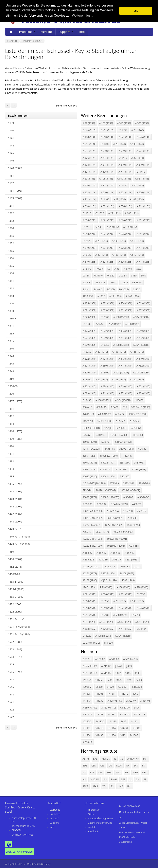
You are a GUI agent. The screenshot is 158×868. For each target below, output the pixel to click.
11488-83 (138, 435)
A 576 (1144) (107, 172)
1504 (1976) (15, 657)
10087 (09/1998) (137, 414)
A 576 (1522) (107, 629)
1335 (11, 333)
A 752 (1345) (125, 393)
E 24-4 (86, 289)
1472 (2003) (15, 612)
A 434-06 (145, 701)
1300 (11, 258)
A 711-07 (106, 666)
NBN (135, 773)
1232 (11, 243)
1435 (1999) (15, 484)
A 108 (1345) (119, 379)
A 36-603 (115, 553)
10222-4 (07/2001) (117, 539)
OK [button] (136, 11)
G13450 (87, 400)
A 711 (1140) (89, 144)
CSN (94, 766)
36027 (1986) (90, 476)
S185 (134, 276)
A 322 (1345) (89, 386)
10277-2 (87, 721)
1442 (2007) (15, 491)
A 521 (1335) (89, 338)
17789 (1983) (139, 470)
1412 (11, 416)
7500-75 (141, 511)
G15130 (141, 594)
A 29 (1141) (119, 144)
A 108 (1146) (89, 192)
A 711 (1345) (107, 393)
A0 (109, 269)
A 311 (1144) (107, 165)
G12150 (87, 269)
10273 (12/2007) (114, 525)
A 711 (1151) (143, 206)
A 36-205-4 (113, 511)
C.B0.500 (137, 687)
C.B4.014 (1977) (119, 504)
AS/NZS (106, 759)
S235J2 (137, 289)
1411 (11, 409)
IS (115, 759)
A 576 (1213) (125, 248)
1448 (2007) (15, 521)
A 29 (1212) (113, 227)
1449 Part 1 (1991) (19, 537)
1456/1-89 (14, 574)
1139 (11, 123)
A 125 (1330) (89, 303)
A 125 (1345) (137, 379)
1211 (11, 206)
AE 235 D (137, 283)
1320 (11, 303)
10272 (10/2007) (92, 525)
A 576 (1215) (125, 262)
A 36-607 (129, 553)
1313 (11, 296)
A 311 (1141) (89, 151)
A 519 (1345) (125, 386)
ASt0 (139, 269)
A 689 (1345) (89, 393)
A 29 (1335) (115, 324)
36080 (99, 687)
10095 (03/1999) (109, 456)
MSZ (118, 773)
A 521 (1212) (107, 234)
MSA (109, 773)
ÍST (84, 773)
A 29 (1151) (119, 199)
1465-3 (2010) (16, 597)
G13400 (105, 373)
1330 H (12, 318)
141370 (112, 721)
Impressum (94, 810)
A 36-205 (128, 497)
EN (128, 766)
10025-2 (87, 687)
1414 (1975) (15, 431)
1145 (11, 153)
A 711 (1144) (125, 172)
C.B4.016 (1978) (124, 442)
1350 (11, 379)
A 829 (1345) (143, 393)
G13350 (105, 345)
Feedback (93, 831)
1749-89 (103, 560)
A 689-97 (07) (90, 708)
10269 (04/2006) (116, 546)
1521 (11, 702)
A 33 (117, 269)
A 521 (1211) (107, 220)
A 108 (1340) (119, 352)
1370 (11, 394)
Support (66, 32)
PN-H (114, 779)
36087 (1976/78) (110, 497)
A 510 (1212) (89, 234)
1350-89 (13, 386)
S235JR (86, 283)
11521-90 (88, 421)
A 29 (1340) (102, 352)
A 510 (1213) (137, 241)
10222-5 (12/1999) (93, 546)
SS (122, 759)
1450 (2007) (15, 559)
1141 (11, 138)
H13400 (87, 379)
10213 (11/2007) (92, 566)
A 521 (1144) (89, 172)
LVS (100, 773)
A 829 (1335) (89, 345)
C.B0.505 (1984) (91, 428)
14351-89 (110, 449)
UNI (129, 786)
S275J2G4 (136, 428)
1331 (11, 326)
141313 (87, 701)
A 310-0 (128, 269)
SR (145, 779)
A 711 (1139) (107, 130)
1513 (11, 679)
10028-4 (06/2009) (93, 511)
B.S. (145, 759)
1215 (11, 236)
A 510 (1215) (137, 255)
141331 (112, 715)
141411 (135, 721)
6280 (139, 680)
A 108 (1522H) (103, 636)
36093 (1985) (126, 449)
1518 (11, 694)
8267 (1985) (132, 560)
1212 (11, 213)
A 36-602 (101, 553)
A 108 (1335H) (121, 345)
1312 (11, 288)
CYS (103, 766)
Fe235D (111, 289)
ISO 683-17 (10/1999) (94, 483)
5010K (99, 227)
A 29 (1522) (89, 622)
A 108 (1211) (132, 213)
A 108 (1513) (123, 587)
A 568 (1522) (89, 629)
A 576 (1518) (143, 608)
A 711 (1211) (143, 220)
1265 (11, 251)
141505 (134, 735)
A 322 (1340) (89, 359)
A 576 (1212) (125, 234)
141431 (124, 728)
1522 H (12, 717)
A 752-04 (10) (108, 708)
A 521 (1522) (142, 622)
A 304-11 (88, 715)
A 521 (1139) (142, 123)
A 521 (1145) (142, 179)
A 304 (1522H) (123, 636)
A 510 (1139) (124, 123)
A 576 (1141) (89, 158)
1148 (138, 673)
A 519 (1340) (143, 359)
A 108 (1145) (106, 179)
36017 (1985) (90, 463)
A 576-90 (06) (90, 666)
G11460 (105, 199)
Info (82, 32)
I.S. (144, 766)
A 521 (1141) (143, 151)
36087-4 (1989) (115, 518)
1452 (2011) (15, 567)
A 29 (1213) (102, 241)
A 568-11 (88, 742)
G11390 (123, 130)
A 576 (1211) (125, 220)
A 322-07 (131, 701)
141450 (112, 735)
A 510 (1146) (107, 192)
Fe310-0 (98, 276)
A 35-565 (124, 476)
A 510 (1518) (89, 608)
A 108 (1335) (132, 324)
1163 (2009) (15, 198)
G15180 (105, 615)
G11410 (123, 158)
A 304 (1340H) (141, 373)
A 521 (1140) (125, 137)
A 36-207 (101, 504)
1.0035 (99, 269)
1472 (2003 (15, 604)
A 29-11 (87, 659)
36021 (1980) (104, 421)
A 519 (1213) (89, 248)
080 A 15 (87, 407)
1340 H (12, 356)
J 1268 (100, 715)
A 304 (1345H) (123, 400)
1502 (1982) (15, 642)
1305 (11, 266)
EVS (136, 766)
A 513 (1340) (125, 359)
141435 (99, 735)
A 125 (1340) (137, 352)
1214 (11, 228)
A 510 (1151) (89, 206)
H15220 (108, 643)
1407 (123, 721)
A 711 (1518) (89, 615)
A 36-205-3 (143, 497)
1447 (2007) (15, 514)
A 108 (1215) (119, 255)
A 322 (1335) (107, 331)
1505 (11, 664)
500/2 (119, 680)
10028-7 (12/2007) (93, 518)
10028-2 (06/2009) (106, 490)
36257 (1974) (108, 573)
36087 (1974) (90, 497)
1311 (11, 281)
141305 (87, 694)
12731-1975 (121, 470)
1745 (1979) (89, 587)
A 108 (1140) (89, 137)
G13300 (105, 317)
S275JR (108, 428)
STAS (95, 786)
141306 (99, 694)
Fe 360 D (124, 289)
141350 (100, 721)
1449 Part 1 (15, 529)
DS (110, 766)
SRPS (85, 786)
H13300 (87, 324)
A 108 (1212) (130, 227)
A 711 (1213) (143, 248)
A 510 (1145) (124, 179)
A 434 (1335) (125, 331)
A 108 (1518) (137, 601)
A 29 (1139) (89, 123)
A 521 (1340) (89, 366)
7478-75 (116, 560)
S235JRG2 (100, 283)
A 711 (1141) (107, 158)
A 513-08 (125, 715)
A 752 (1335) (143, 338)
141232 (87, 680)
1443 (128, 673)
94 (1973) (139, 463)
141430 (112, 728)
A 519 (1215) (89, 262)
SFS (123, 779)
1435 (11, 476)
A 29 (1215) (102, 255)
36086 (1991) (90, 442)
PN (105, 779)
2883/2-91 (129, 483)
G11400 (105, 144)
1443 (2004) (15, 499)
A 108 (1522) (106, 622)
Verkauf (47, 32)
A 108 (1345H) (103, 400)
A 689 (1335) (107, 338)
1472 (123, 735)
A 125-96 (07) (115, 701)
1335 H (12, 341)
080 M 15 (102, 407)
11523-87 (127, 456)
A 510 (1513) (141, 587)
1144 (11, 145)
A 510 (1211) (89, 220)
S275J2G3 (121, 428)
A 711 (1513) (125, 594)
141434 (87, 735)
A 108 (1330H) (121, 317)
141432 (137, 728)
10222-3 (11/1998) (93, 539)
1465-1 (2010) (16, 582)
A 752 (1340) (143, 366)
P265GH (87, 435)
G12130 (87, 255)
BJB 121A (125, 463)
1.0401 (115, 407)
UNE (120, 786)
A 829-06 (125, 708)
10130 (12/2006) (119, 435)
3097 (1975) (89, 470)
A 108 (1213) (119, 241)
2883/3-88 (144, 483)
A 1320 (101, 296)
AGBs (91, 814)
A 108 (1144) (89, 165)
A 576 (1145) (89, 186)
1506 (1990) (15, 672)
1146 (11, 160)
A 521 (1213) (107, 248)
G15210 (136, 615)
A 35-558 (134, 546)
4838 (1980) (105, 414)
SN (138, 779)
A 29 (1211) (114, 213)
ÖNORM (95, 779)
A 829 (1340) (89, 373)
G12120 (87, 241)
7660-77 (87, 532)
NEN (145, 773)
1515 (11, 687)
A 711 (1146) (89, 199)
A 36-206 (88, 504)
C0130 (86, 276)
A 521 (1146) (125, 192)
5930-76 (87, 490)
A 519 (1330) (143, 303)
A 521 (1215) (107, 262)
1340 (11, 349)
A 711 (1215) (143, 262)
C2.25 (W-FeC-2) (91, 643)
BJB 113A (141, 629)
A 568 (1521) (120, 615)
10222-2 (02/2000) (123, 532)
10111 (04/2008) (92, 449)
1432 (11, 461)
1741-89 (114, 483)
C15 (125, 407)
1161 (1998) (15, 191)
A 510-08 (114, 659)
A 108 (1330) (133, 296)
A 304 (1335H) (141, 345)
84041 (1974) (108, 476)
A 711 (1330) (125, 310)
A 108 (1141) (137, 144)
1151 (11, 176)
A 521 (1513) (89, 594)
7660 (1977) (102, 532)
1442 (118, 673)
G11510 (87, 213)
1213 (11, 221)
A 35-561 (121, 421)
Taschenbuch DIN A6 (23, 826)
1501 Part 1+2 (16, 619)
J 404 (137, 708)
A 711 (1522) (125, 629)
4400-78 (137, 504)
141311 (112, 694)
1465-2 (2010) (16, 589)
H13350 (87, 352)
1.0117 (113, 283)
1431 (11, 454)
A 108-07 (100, 659)
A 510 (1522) (124, 622)
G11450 (123, 186)
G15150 (105, 601)
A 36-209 (132, 518)
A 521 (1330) (89, 310)
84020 (110, 687)
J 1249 (119, 666)
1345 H (12, 371)
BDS (85, 766)
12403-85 (110, 566)
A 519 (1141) (125, 151)
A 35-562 (135, 421)
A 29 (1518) (119, 601)
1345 (11, 364)
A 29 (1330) (115, 296)
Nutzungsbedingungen (100, 818)
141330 (99, 701)
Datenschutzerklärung (100, 823)
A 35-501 (123, 687)
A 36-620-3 (89, 560)
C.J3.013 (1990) (109, 580)
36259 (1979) (127, 573)
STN (104, 786)
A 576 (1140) (143, 137)
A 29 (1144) (137, 158)
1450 (11, 552)
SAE (95, 759)
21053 (137, 566)
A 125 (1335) (89, 331)
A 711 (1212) (143, 234)
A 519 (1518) (107, 608)
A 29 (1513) (106, 587)
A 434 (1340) (107, 359)
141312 (124, 694)
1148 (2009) (15, 168)
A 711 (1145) (107, 186)
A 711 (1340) (125, 366)
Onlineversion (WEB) (23, 835)
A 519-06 (106, 673)
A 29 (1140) (137, 130)
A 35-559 (88, 553)
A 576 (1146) (143, 192)
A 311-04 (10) (90, 673)
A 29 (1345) (102, 379)
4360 (135, 694)
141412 (87, 728)
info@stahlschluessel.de (136, 812)
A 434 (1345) (107, 386)
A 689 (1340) (107, 366)
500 (110, 680)
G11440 (141, 172)
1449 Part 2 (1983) (19, 544)
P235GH (100, 324)
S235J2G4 (88, 296)
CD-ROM (17, 830)
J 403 (129, 666)
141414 (99, 728)
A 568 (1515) (89, 601)
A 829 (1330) (89, 317)
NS (84, 779)
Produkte (27, 32)
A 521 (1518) (125, 608)
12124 (124, 283)
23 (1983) (101, 435)
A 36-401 (106, 442)
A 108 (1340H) (121, 373)
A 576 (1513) (107, 594)
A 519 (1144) (143, 165)
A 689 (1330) (107, 310)
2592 (129, 680)
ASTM (86, 759)
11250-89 (105, 470)
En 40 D (98, 289)
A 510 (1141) (107, 151)
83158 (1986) (90, 580)
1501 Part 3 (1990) (19, 634)
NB (127, 773)
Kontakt (92, 827)
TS (112, 786)
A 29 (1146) (137, 186)
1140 (11, 130)
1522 (11, 709)
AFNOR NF (133, 759)
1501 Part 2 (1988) (19, 627)
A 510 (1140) (107, 137)
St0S (143, 276)
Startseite (55, 810)
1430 (11, 446)
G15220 (87, 636)
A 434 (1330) (125, 303)
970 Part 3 (88, 414)
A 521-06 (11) (130, 659)
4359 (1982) (89, 456)
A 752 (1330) (143, 310)
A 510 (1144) (125, 165)
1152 (11, 183)
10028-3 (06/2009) (130, 490)
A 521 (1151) (107, 206)
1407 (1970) (15, 401)
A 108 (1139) (106, 123)
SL (131, 779)
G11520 (100, 213)
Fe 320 (111, 276)
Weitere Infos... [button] (83, 16)
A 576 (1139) (89, 130)
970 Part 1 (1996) (141, 407)
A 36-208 (128, 511)
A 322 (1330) (107, 303)
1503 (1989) (15, 649)
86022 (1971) (108, 463)
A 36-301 (143, 449)
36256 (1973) (90, 573)
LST (92, 773)
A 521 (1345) (143, 386)
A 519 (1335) (143, 331)
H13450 (139, 400)
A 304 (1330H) (141, 317)
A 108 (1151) (137, 199)
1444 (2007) (15, 506)
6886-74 (120, 414)
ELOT (119, 766)
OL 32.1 (123, 276)
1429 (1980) (15, 439)
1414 (11, 424)
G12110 (87, 227)
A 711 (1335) (125, 338)
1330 (11, 311)
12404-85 (124, 566)
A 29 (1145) (89, 179)
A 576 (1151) (125, 206)
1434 (11, 469)
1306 (11, 273)
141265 (99, 680)
